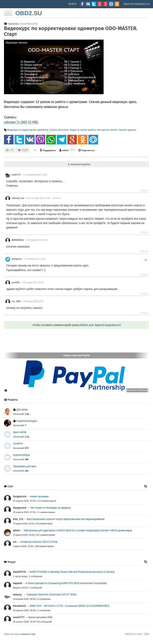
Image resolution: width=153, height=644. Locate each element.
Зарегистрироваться (136, 4)
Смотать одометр (127, 130)
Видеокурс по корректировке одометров (28, 130)
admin (64, 150)
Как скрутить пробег (107, 130)
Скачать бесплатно (59, 130)
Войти (72, 4)
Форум (10, 562)
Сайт (9, 486)
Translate (144, 190)
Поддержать (48, 150)
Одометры (11, 24)
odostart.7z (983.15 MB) (21, 122)
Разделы (11, 400)
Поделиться (86, 150)
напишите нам (28, 634)
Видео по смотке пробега (83, 130)
